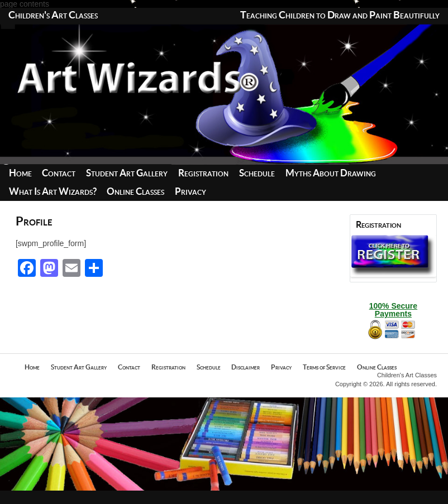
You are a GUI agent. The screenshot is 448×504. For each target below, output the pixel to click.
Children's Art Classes (53, 16)
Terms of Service (324, 367)
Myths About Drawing (331, 173)
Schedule (257, 173)
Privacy (190, 192)
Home (20, 173)
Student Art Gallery (127, 173)
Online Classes (135, 192)
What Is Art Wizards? (53, 192)
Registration (203, 173)
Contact (59, 173)
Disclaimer (246, 367)
